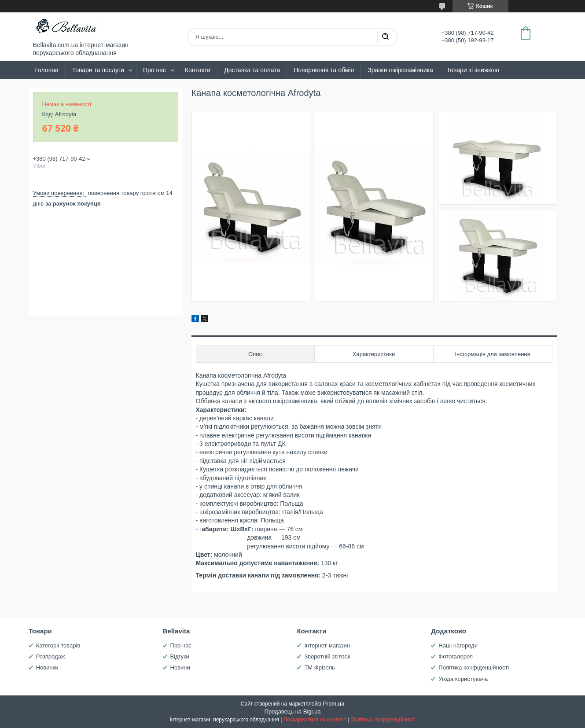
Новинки (47, 667)
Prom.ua (333, 704)
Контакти (198, 70)
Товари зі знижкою (473, 70)
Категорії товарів (58, 645)
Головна (47, 70)
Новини (180, 667)
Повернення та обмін (324, 70)
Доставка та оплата (252, 70)
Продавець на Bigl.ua (293, 711)
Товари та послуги (98, 70)
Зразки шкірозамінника (400, 70)
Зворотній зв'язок (327, 656)
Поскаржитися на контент (315, 720)
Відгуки (180, 656)
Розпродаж (51, 656)
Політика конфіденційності (474, 667)
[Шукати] (385, 37)
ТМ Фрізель (319, 667)
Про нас (155, 70)
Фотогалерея (456, 656)
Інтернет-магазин (327, 645)
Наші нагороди (458, 645)
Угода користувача (463, 679)
